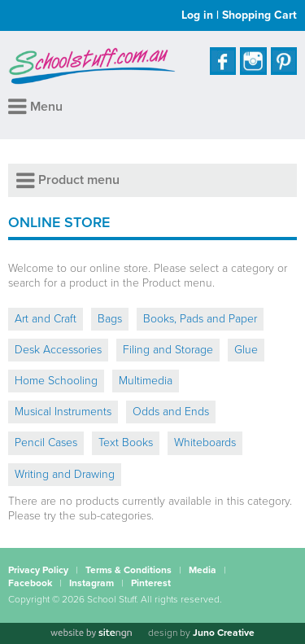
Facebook (30, 583)
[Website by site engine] (91, 633)
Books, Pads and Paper (200, 319)
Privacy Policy (38, 570)
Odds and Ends (171, 412)
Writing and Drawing (65, 474)
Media (203, 570)
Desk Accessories (58, 350)
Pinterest (151, 583)
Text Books (126, 442)
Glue (246, 350)
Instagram (91, 583)
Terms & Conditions (129, 570)
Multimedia (146, 381)
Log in (197, 15)
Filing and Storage (168, 350)
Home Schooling (56, 381)
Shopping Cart (259, 15)
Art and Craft (46, 319)
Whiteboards (205, 442)
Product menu (68, 180)
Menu (35, 107)
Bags (110, 319)
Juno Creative (224, 633)
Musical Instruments (63, 412)
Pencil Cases (46, 442)
